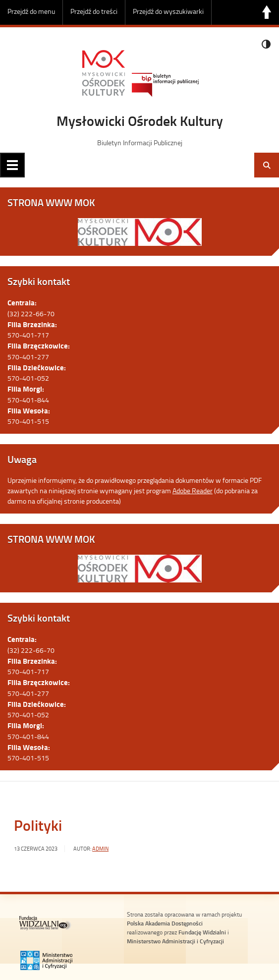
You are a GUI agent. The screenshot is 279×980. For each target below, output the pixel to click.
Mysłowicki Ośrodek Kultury (140, 120)
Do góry (267, 12)
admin (100, 849)
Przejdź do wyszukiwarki (168, 11)
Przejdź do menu (31, 11)
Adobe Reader (193, 490)
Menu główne (12, 165)
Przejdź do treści (94, 11)
